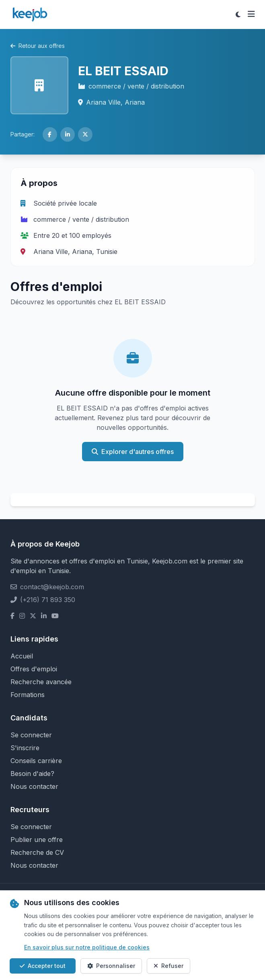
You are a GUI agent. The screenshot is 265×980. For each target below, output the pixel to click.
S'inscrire (25, 748)
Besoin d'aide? (32, 774)
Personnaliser (111, 966)
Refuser (168, 966)
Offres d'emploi (34, 669)
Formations (28, 695)
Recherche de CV (37, 852)
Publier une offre (37, 840)
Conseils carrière (36, 761)
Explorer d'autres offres (133, 452)
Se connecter (31, 735)
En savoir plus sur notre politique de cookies (87, 947)
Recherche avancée (41, 682)
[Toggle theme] (238, 14)
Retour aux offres (38, 46)
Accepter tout (43, 966)
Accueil (22, 656)
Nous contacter (34, 786)
